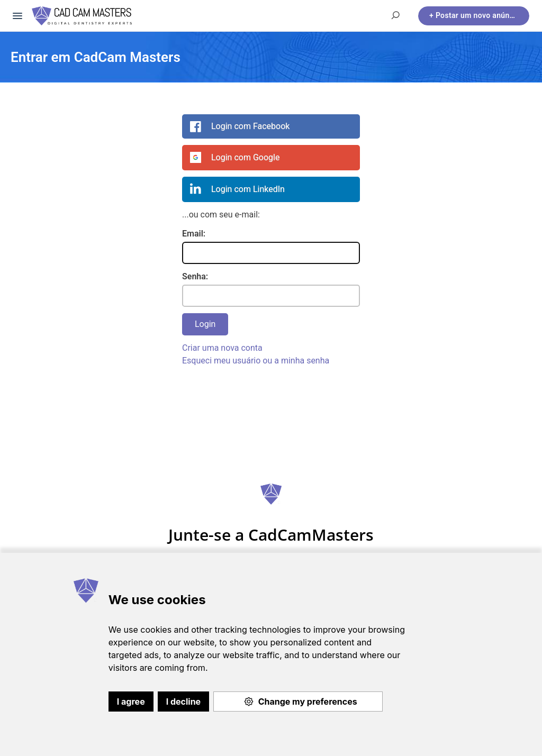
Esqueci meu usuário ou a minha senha (256, 361)
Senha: (195, 276)
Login (205, 324)
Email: (194, 234)
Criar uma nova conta (222, 348)
